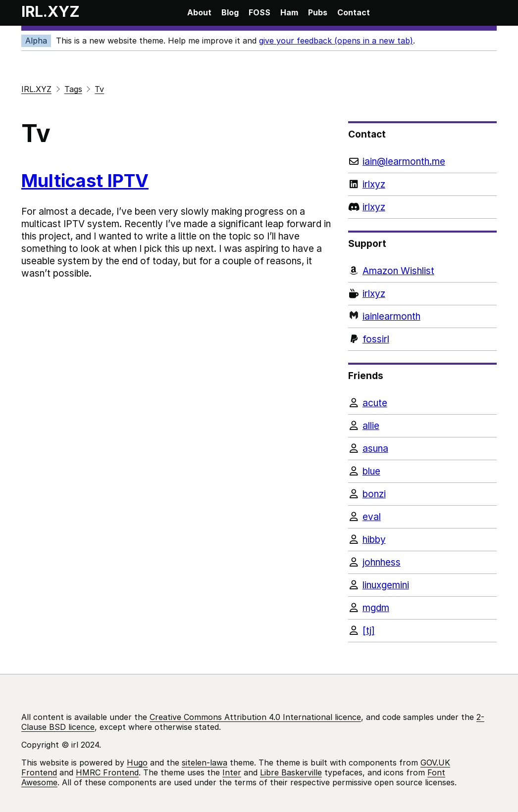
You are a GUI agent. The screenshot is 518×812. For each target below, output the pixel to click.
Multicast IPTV (85, 181)
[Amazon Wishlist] (422, 271)
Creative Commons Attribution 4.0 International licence (255, 717)
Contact (354, 12)
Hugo (137, 763)
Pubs (318, 12)
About (199, 12)
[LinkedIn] (422, 184)
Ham (289, 12)
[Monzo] (422, 316)
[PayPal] (422, 339)
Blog (230, 12)
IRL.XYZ (51, 11)
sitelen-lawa (205, 763)
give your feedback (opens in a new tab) (336, 41)
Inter (232, 772)
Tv (99, 89)
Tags (73, 89)
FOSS (259, 12)
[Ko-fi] (422, 294)
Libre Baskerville (291, 772)
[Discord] (422, 207)
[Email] (422, 162)
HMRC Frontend (107, 772)
